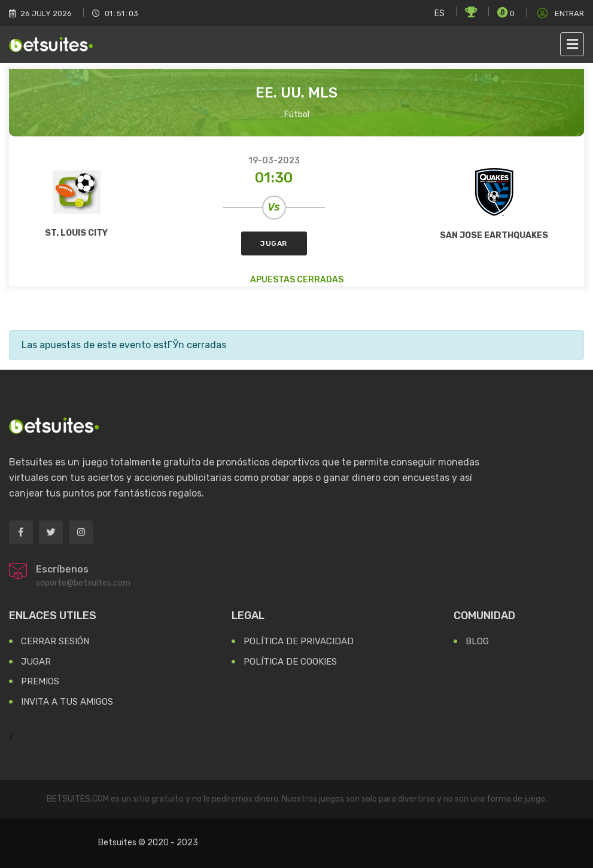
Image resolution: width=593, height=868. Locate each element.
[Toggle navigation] (572, 44)
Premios (40, 681)
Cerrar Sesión (55, 641)
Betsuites (117, 843)
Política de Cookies (290, 662)
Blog (477, 641)
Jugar (274, 243)
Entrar (559, 13)
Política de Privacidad (299, 641)
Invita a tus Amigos (67, 702)
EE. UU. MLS (296, 93)
